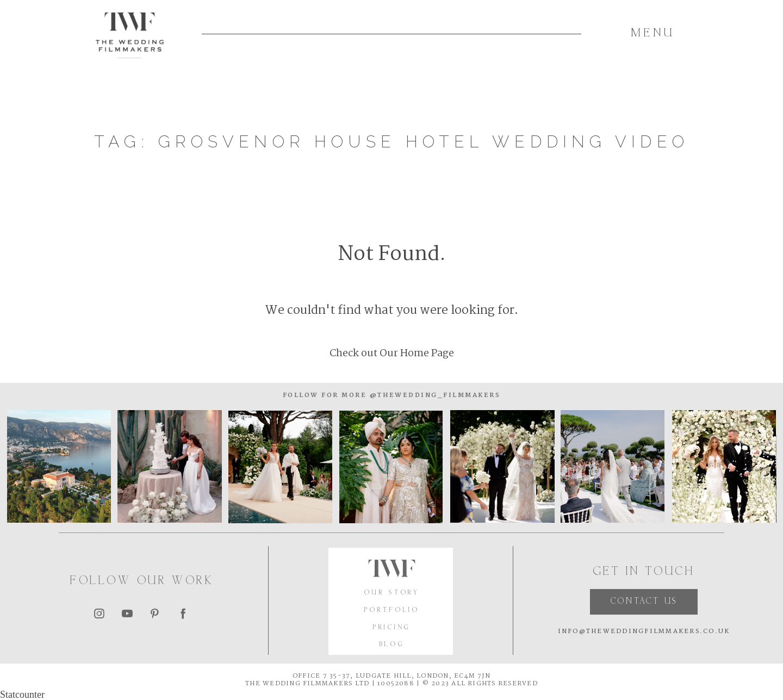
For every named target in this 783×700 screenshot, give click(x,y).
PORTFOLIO (392, 611)
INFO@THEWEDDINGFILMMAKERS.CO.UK (644, 631)
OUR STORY (392, 593)
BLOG (392, 645)
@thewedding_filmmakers (433, 395)
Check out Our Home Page (392, 354)
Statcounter (22, 695)
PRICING (392, 628)
